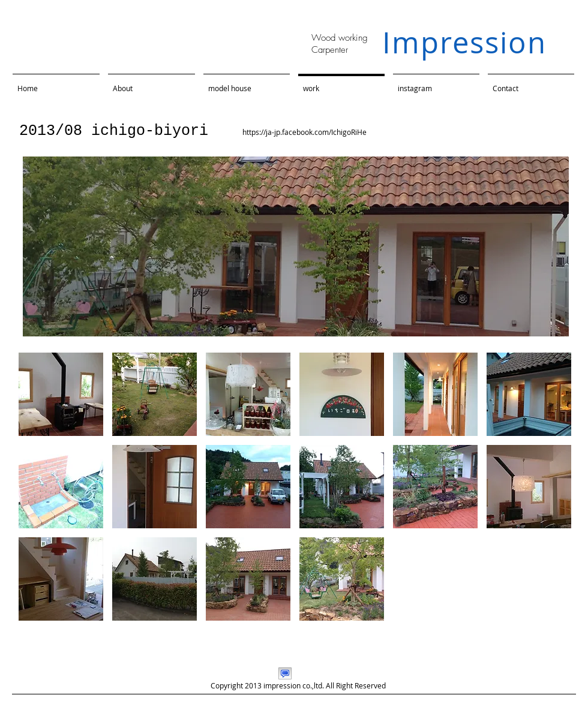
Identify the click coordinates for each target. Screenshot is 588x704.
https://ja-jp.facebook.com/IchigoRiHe (304, 132)
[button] (61, 394)
